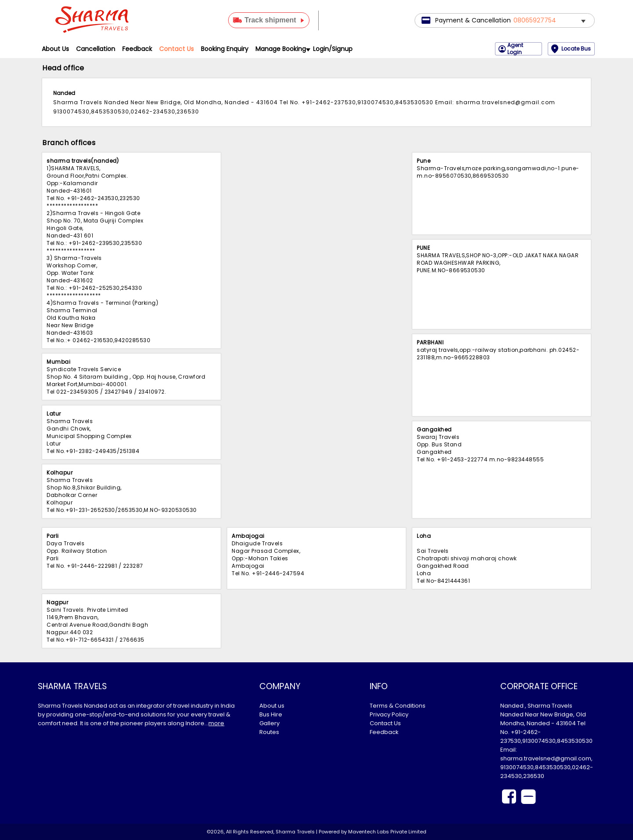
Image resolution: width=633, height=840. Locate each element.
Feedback (137, 49)
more (216, 723)
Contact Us (176, 49)
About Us (55, 49)
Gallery (269, 723)
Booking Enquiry (225, 49)
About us (272, 706)
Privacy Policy (389, 714)
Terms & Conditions (398, 706)
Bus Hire (271, 714)
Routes (269, 732)
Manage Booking (282, 49)
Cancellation (96, 49)
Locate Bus (571, 49)
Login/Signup (333, 49)
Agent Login (511, 49)
